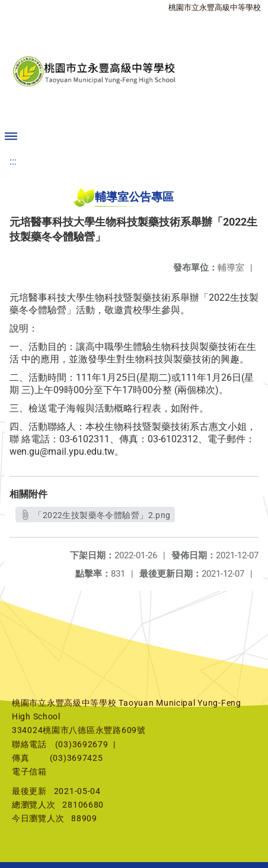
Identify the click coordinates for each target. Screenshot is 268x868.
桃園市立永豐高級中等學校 (215, 7)
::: (13, 161)
